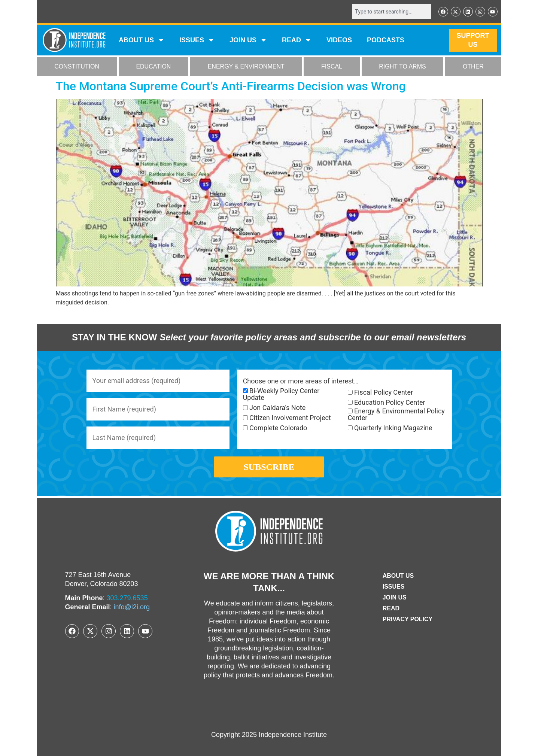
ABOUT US (142, 40)
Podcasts (386, 40)
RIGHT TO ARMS (402, 67)
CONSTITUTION (77, 67)
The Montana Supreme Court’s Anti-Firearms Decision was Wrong (231, 86)
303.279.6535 (127, 598)
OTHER (473, 67)
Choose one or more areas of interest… (301, 381)
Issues (197, 40)
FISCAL (332, 67)
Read (391, 608)
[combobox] (392, 12)
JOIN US (248, 40)
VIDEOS (339, 40)
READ (297, 40)
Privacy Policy (408, 619)
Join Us (395, 597)
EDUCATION (153, 67)
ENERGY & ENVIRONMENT (246, 67)
